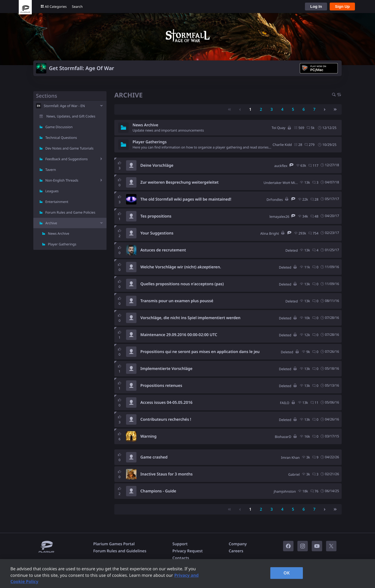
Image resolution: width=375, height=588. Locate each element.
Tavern (51, 170)
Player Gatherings (62, 244)
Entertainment (57, 202)
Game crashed (154, 457)
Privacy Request (187, 551)
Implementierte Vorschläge (166, 369)
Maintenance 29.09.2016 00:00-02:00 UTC (179, 335)
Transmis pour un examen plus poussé (177, 301)
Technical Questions (61, 138)
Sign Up (342, 6)
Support (180, 544)
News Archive (59, 233)
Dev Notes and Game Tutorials (69, 148)
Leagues (52, 191)
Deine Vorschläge (157, 165)
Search (77, 7)
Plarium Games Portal (114, 544)
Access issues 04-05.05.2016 (166, 403)
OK (287, 573)
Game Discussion (59, 127)
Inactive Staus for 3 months (167, 474)
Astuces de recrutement (163, 250)
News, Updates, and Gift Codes (71, 116)
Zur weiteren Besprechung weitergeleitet (179, 182)
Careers (236, 551)
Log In (316, 6)
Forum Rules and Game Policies (70, 212)
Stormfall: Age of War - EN (64, 106)
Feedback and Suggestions (67, 159)
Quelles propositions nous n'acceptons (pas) (182, 284)
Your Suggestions (157, 233)
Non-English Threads (62, 180)
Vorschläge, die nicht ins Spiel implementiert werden (190, 318)
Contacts (181, 558)
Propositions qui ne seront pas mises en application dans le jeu (200, 352)
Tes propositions (156, 216)
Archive (51, 223)
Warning (148, 436)
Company (238, 544)
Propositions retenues (161, 386)
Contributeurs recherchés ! (166, 419)
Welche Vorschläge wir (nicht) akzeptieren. (181, 267)
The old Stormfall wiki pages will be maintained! (186, 199)
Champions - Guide (158, 491)
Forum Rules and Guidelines (120, 551)
